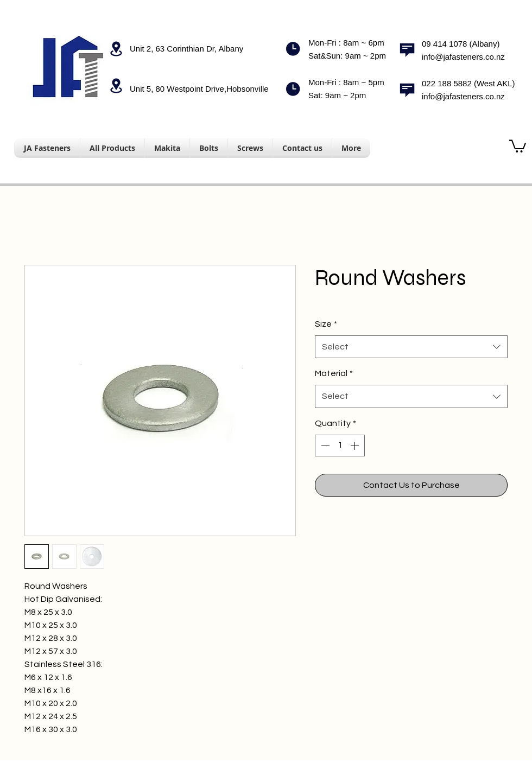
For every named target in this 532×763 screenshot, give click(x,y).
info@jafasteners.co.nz (463, 57)
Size (326, 324)
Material (334, 373)
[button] (518, 145)
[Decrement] (324, 446)
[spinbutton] (340, 446)
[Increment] (356, 446)
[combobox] (411, 347)
